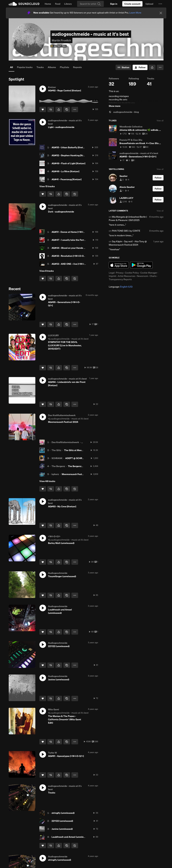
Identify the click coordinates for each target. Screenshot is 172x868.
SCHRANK (57, 458)
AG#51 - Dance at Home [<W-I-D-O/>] (71, 232)
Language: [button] (121, 287)
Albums (52, 67)
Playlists (64, 67)
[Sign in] (114, 4)
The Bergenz (58, 466)
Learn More (135, 13)
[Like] (43, 109)
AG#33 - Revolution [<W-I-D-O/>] (69, 256)
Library (68, 4)
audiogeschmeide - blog (124, 112)
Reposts (77, 67)
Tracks (40, 67)
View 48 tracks (47, 481)
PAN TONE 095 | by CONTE (126, 231)
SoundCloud (24, 4)
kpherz (55, 474)
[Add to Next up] (75, 194)
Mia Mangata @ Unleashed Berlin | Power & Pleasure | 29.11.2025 (128, 218)
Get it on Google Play (141, 265)
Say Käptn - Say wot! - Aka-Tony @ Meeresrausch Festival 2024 (128, 243)
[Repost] (51, 109)
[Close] (161, 13)
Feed (58, 4)
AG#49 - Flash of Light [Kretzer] (68, 163)
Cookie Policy (132, 273)
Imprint (113, 276)
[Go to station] (123, 67)
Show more (115, 106)
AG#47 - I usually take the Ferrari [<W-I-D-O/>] (76, 240)
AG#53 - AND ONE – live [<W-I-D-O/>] (71, 264)
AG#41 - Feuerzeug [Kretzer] (66, 179)
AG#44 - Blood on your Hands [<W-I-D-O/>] (74, 248)
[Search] (90, 4)
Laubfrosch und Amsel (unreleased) (71, 837)
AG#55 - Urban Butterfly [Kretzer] (69, 147)
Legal (112, 273)
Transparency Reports (120, 279)
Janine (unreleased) (62, 829)
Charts (153, 276)
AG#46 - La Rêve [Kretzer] (65, 171)
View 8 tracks (47, 271)
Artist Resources (127, 276)
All (12, 67)
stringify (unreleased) (63, 813)
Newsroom (142, 276)
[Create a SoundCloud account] (132, 4)
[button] (160, 4)
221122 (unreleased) (62, 821)
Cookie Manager (149, 273)
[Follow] (140, 67)
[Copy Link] (67, 109)
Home (48, 4)
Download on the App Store (119, 265)
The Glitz (56, 450)
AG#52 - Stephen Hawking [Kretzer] (70, 155)
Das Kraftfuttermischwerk (65, 442)
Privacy (120, 273)
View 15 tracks (47, 186)
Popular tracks (25, 67)
